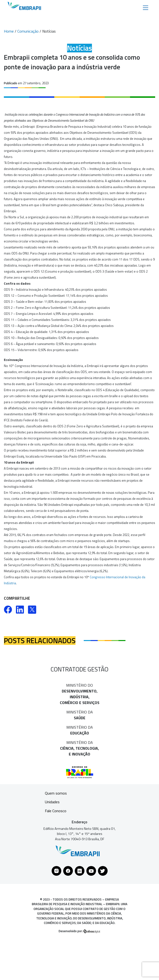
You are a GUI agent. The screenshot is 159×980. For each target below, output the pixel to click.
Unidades (52, 802)
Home (9, 31)
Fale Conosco (56, 811)
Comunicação (28, 31)
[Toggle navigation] (146, 7)
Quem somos (56, 793)
